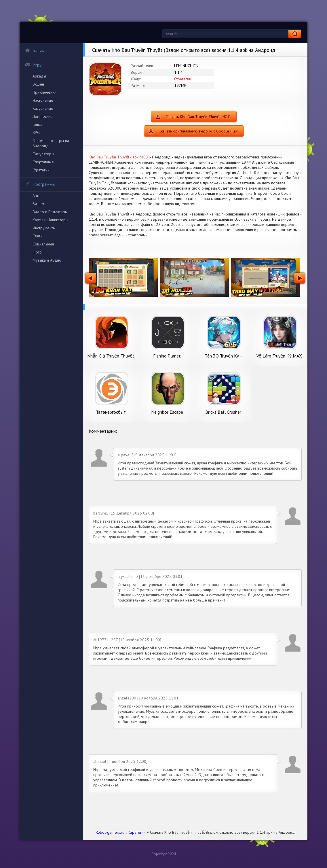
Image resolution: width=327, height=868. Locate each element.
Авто (37, 196)
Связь (37, 236)
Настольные (43, 100)
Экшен (38, 84)
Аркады (39, 76)
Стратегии (41, 170)
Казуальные (43, 108)
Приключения (44, 92)
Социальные (43, 244)
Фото (37, 252)
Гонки (37, 124)
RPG (36, 133)
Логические (43, 116)
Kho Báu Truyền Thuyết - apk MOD (118, 157)
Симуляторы (43, 154)
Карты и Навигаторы (50, 220)
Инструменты (44, 228)
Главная (36, 50)
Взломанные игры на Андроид (51, 143)
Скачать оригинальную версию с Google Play (198, 131)
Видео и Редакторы (50, 212)
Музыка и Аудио (47, 260)
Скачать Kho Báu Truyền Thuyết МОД (198, 117)
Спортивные (43, 162)
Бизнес (39, 204)
